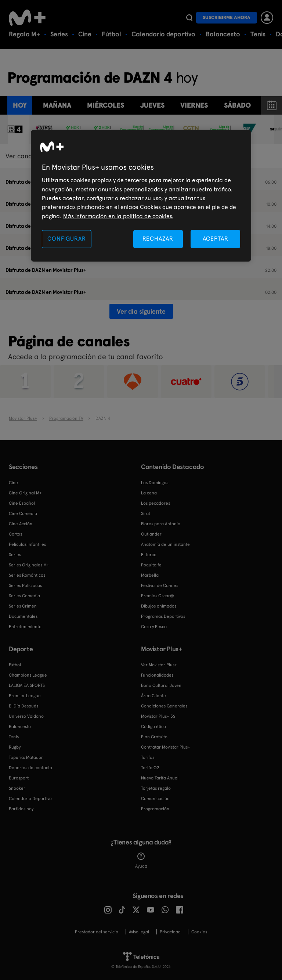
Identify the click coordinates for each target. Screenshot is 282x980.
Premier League (25, 696)
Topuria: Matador (26, 757)
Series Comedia (24, 596)
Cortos (15, 534)
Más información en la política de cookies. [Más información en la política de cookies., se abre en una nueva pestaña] (118, 216)
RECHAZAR (158, 239)
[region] (141, 196)
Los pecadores (156, 503)
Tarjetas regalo (156, 788)
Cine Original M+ (25, 493)
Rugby (15, 747)
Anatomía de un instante (165, 544)
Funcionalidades (157, 675)
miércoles (106, 105)
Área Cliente (153, 696)
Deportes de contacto (30, 768)
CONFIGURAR (66, 239)
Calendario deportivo (163, 34)
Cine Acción (21, 524)
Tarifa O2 (150, 768)
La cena (149, 493)
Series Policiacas (25, 586)
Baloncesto (223, 34)
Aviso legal (139, 932)
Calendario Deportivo (30, 799)
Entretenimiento (25, 627)
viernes (194, 105)
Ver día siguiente (141, 311)
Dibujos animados (159, 606)
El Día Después (23, 706)
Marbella (150, 575)
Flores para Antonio (161, 524)
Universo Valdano (26, 716)
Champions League (28, 675)
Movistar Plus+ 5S (158, 716)
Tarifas (148, 757)
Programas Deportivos (163, 616)
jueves (152, 105)
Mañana (57, 105)
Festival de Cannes (160, 586)
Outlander (151, 534)
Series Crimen (23, 606)
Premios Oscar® (158, 596)
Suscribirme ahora (227, 17)
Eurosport (19, 778)
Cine (85, 34)
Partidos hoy (21, 809)
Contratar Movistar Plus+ (166, 747)
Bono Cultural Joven (161, 685)
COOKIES (199, 932)
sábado (237, 105)
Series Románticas (27, 575)
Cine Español (22, 503)
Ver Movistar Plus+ (159, 665)
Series (59, 34)
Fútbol (111, 34)
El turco (149, 555)
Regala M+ (24, 34)
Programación (155, 809)
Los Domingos (155, 483)
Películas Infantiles (27, 544)
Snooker (17, 788)
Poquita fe (151, 565)
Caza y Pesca (154, 627)
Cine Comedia (23, 514)
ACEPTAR (216, 239)
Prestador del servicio (97, 932)
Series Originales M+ (29, 565)
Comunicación (155, 799)
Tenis (258, 34)
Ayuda (141, 861)
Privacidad (170, 932)
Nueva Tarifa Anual (160, 778)
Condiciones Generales (164, 706)
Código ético (153, 727)
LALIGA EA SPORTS (27, 685)
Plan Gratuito (154, 737)
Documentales (23, 616)
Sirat (146, 514)
